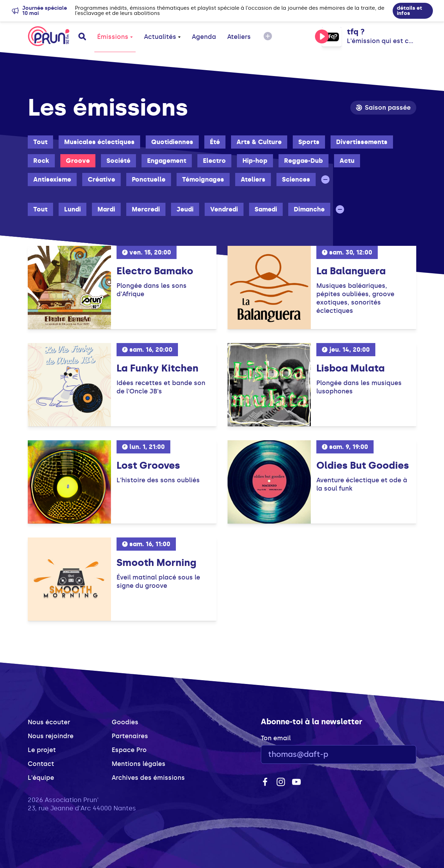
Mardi (106, 209)
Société (118, 161)
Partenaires (130, 736)
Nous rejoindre (51, 736)
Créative (101, 180)
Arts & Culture (259, 142)
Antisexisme (52, 180)
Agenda (204, 37)
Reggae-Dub (304, 161)
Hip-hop (255, 161)
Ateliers (239, 37)
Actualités (162, 37)
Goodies (125, 722)
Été (215, 142)
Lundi (72, 209)
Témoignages (203, 180)
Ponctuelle (149, 180)
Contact (41, 764)
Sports (309, 142)
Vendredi (224, 209)
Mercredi (146, 209)
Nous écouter (49, 722)
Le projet (42, 750)
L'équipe (41, 778)
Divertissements (362, 142)
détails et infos (409, 11)
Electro (214, 161)
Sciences (296, 180)
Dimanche (309, 209)
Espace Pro (129, 750)
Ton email (276, 738)
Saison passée (383, 108)
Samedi (266, 209)
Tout (40, 142)
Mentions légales (139, 764)
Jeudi (185, 209)
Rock (41, 161)
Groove (78, 161)
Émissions (115, 37)
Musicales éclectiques (99, 142)
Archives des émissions (148, 778)
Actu (347, 161)
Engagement (167, 161)
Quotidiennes (172, 142)
